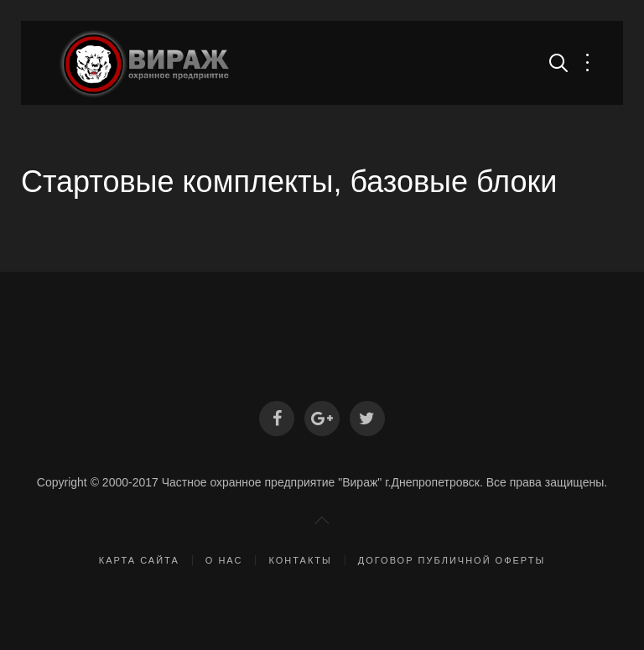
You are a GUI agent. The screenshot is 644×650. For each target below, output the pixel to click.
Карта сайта (139, 560)
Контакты (300, 560)
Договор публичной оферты (452, 560)
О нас (224, 560)
